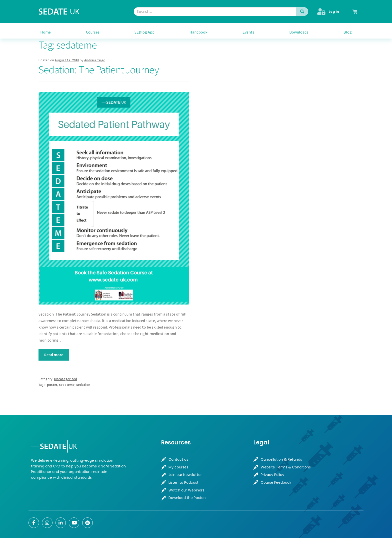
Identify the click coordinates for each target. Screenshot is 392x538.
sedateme (67, 385)
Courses (93, 32)
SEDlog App (144, 32)
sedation (83, 385)
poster (52, 385)
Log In (334, 12)
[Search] (302, 12)
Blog (348, 32)
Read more (54, 355)
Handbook (198, 32)
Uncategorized (65, 379)
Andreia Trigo (95, 60)
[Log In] (321, 12)
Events (248, 32)
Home (45, 32)
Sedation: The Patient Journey (99, 70)
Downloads (299, 32)
